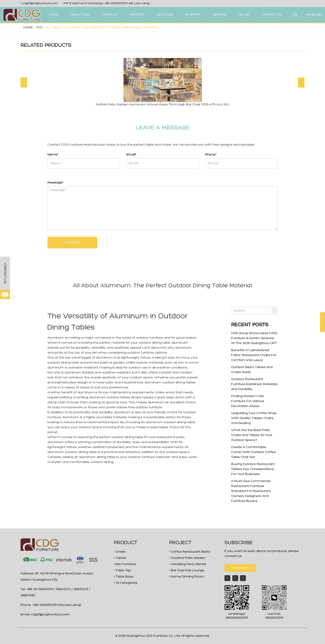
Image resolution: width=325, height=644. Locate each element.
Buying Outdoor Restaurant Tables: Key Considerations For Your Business (253, 469)
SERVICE (219, 15)
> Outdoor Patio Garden (187, 558)
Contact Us (240, 568)
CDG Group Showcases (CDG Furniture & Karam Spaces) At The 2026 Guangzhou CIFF (254, 338)
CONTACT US (271, 15)
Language (314, 14)
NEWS (244, 15)
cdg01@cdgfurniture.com (40, 3)
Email (131, 155)
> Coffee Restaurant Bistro (190, 552)
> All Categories (126, 583)
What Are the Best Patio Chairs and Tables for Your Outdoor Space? (252, 435)
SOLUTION (165, 15)
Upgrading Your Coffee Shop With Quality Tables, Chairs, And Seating (254, 418)
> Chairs (120, 552)
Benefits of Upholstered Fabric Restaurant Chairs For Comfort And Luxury (254, 355)
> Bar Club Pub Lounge (187, 570)
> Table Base (124, 577)
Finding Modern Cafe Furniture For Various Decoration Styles (248, 401)
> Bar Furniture (125, 564)
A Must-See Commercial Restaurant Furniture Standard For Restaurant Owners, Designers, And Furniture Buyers (251, 491)
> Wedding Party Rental (188, 564)
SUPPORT (193, 15)
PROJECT (137, 15)
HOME (54, 15)
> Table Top (122, 570)
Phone (211, 155)
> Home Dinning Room (187, 577)
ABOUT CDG (80, 15)
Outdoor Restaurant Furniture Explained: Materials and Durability (254, 384)
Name (53, 155)
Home (28, 28)
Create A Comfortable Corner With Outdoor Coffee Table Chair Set (253, 452)
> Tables (120, 558)
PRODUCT (110, 15)
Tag (39, 28)
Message (55, 183)
